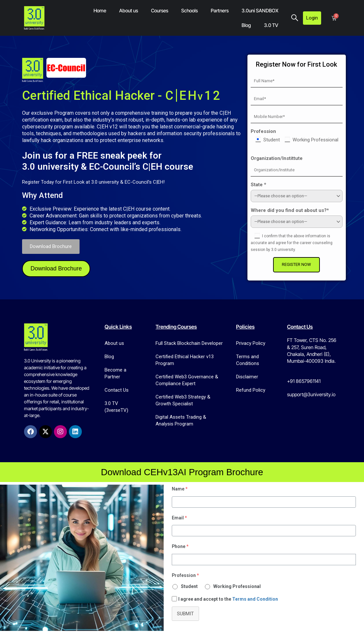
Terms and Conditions (248, 360)
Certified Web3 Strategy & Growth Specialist (183, 400)
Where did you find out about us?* (297, 210)
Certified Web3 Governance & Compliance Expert (187, 380)
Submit (185, 614)
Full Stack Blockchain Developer (189, 343)
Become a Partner (115, 373)
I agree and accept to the (228, 599)
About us (129, 11)
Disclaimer (247, 377)
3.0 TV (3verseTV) (116, 407)
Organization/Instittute (284, 158)
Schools (189, 11)
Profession (270, 131)
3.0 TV (271, 25)
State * (266, 185)
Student (189, 586)
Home (100, 11)
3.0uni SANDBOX (260, 11)
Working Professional (237, 586)
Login (312, 18)
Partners (220, 11)
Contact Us (117, 390)
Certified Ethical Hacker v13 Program (185, 360)
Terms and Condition (255, 599)
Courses (160, 11)
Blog (246, 25)
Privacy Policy (251, 343)
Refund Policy (251, 390)
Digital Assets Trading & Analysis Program (181, 420)
